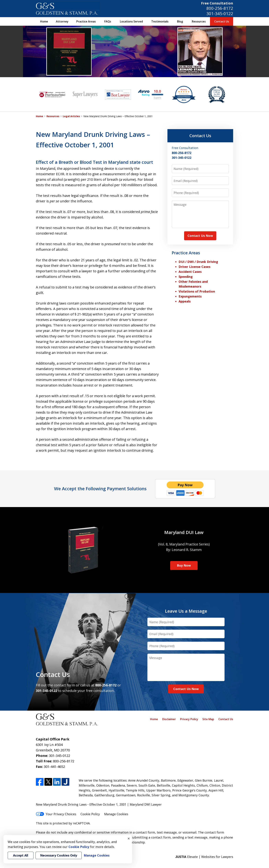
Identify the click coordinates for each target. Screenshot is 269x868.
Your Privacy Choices (56, 814)
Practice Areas (86, 21)
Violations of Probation (197, 291)
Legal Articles (71, 116)
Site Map (208, 719)
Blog (180, 21)
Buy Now (184, 565)
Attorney (62, 21)
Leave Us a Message (186, 611)
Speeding (186, 277)
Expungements (190, 296)
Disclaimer (169, 719)
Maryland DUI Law (184, 532)
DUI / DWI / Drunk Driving (198, 262)
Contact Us (222, 21)
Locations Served (131, 21)
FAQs (108, 21)
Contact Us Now (200, 236)
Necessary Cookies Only (59, 855)
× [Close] (129, 839)
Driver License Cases (194, 267)
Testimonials (160, 21)
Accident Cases (190, 272)
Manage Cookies (116, 814)
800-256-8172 (220, 8)
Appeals (185, 301)
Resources (199, 21)
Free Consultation (217, 3)
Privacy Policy (189, 719)
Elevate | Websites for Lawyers (204, 857)
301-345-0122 (220, 13)
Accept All (21, 855)
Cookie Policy (90, 814)
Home (44, 21)
